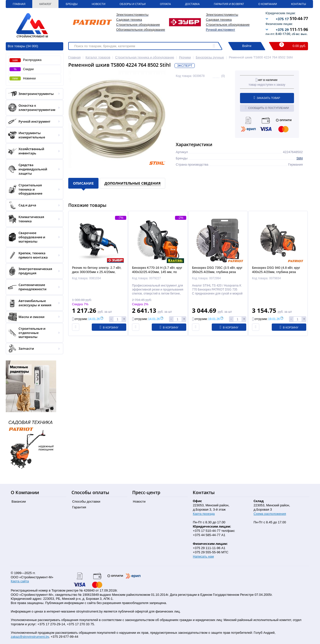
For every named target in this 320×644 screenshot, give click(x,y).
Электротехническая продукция (33, 271)
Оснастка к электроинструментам (33, 108)
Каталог (45, 4)
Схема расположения (270, 514)
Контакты (299, 4)
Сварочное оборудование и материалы (33, 237)
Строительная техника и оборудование (33, 189)
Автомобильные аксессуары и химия (33, 303)
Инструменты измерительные (33, 135)
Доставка (192, 4)
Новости (98, 4)
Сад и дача (33, 205)
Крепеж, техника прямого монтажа (33, 255)
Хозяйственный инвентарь (33, 151)
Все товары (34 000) (23, 46)
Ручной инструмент (221, 30)
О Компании (268, 4)
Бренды (72, 4)
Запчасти (33, 349)
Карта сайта (20, 581)
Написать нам (203, 556)
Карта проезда (204, 514)
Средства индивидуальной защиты (33, 169)
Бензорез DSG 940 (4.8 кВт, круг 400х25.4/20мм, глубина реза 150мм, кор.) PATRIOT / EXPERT (276, 272)
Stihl (300, 158)
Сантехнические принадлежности (33, 287)
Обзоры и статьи (132, 4)
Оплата (165, 4)
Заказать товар (267, 98)
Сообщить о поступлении (267, 108)
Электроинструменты (33, 94)
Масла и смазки (33, 317)
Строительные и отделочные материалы (33, 333)
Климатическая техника (33, 219)
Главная (19, 4)
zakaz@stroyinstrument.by (30, 637)
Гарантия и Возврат (229, 4)
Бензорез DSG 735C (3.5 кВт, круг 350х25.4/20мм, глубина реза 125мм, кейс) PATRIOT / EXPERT (217, 272)
